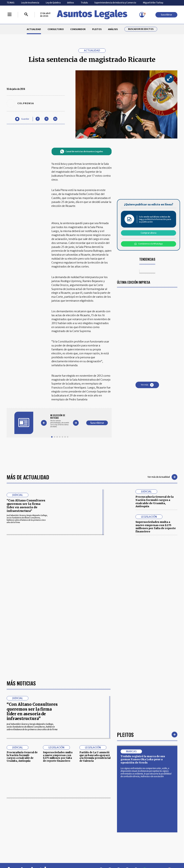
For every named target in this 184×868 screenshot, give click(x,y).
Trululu (84, 3)
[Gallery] (60, 421)
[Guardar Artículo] (22, 119)
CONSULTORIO (56, 29)
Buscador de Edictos (141, 29)
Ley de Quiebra (53, 3)
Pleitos (125, 734)
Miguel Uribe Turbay (153, 3)
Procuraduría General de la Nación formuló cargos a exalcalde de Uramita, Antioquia (155, 502)
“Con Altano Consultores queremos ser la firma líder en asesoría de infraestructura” (26, 506)
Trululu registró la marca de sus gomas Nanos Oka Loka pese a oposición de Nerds (143, 759)
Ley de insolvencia (30, 3)
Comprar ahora (149, 233)
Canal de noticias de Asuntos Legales (81, 151)
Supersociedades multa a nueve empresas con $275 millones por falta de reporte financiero (156, 527)
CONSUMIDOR (78, 29)
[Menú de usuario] (142, 15)
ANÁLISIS (113, 29)
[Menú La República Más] (10, 15)
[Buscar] (26, 15)
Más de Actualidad (28, 477)
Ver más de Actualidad (162, 477)
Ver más (147, 385)
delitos (71, 3)
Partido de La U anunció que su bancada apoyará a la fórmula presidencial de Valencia (95, 757)
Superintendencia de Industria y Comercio (115, 3)
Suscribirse (166, 15)
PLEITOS (97, 29)
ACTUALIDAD (34, 29)
